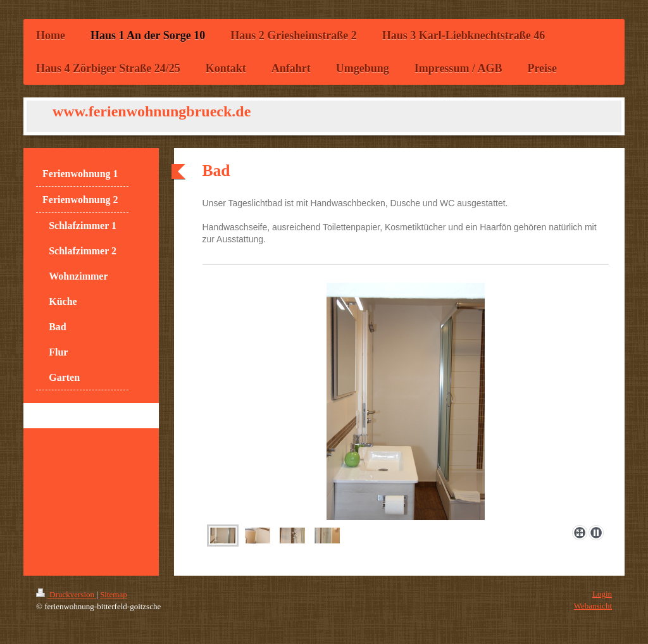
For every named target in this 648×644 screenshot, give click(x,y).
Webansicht (593, 606)
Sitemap (114, 594)
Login (602, 594)
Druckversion (66, 594)
